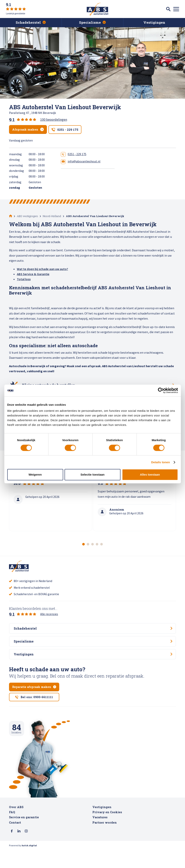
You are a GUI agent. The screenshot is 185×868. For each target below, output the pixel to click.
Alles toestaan (150, 475)
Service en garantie (24, 835)
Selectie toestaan (92, 475)
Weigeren (35, 475)
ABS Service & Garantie (33, 274)
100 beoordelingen (54, 120)
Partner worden (105, 840)
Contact (15, 840)
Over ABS (16, 824)
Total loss (24, 279)
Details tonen (161, 462)
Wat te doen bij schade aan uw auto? (42, 269)
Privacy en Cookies (107, 830)
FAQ (12, 830)
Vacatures (100, 835)
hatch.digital (29, 864)
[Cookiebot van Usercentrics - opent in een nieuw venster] (161, 390)
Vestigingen (102, 824)
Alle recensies (49, 620)
